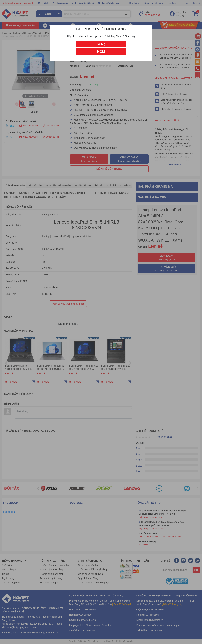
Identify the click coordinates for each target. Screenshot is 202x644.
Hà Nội (101, 44)
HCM (101, 52)
